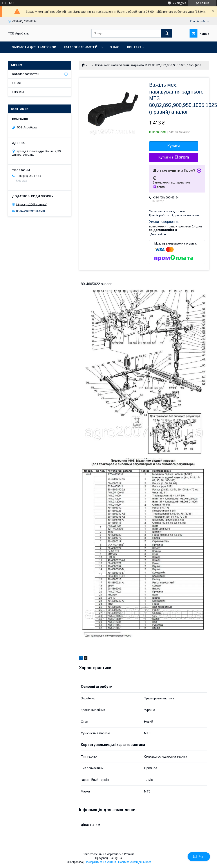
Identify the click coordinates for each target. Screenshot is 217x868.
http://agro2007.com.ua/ (31, 204)
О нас (114, 47)
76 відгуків (179, 3)
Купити (174, 146)
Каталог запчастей (81, 47)
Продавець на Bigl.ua (108, 858)
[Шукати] (167, 33)
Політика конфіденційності (135, 862)
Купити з (174, 157)
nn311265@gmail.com (31, 211)
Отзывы (18, 92)
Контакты (136, 47)
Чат (199, 857)
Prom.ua (129, 854)
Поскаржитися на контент (100, 862)
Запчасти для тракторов (34, 47)
